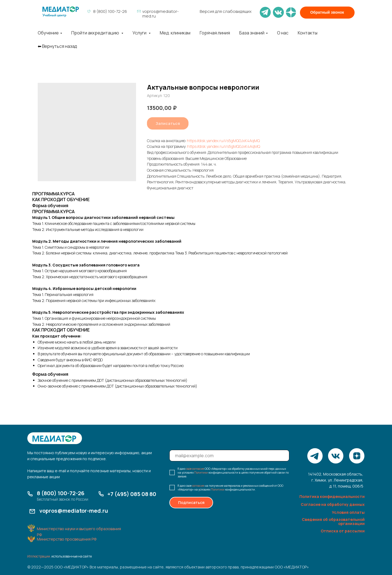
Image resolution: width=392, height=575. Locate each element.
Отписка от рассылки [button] (343, 531)
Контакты (308, 33)
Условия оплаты (348, 512)
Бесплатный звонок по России (63, 499)
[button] (327, 13)
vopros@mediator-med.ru (160, 14)
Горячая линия (215, 33)
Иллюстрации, (39, 556)
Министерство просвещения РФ (67, 539)
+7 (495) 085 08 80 (132, 494)
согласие (198, 486)
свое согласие (195, 469)
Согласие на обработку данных (333, 504)
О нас (283, 33)
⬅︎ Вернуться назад (57, 46)
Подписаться (191, 502)
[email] (229, 456)
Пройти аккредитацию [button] (96, 33)
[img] (61, 12)
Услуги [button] (140, 33)
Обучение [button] (48, 33)
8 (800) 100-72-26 (110, 11)
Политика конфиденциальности (332, 496)
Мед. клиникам (175, 33)
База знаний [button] (252, 33)
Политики (201, 473)
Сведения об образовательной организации (333, 521)
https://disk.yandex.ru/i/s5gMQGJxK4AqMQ (223, 141)
